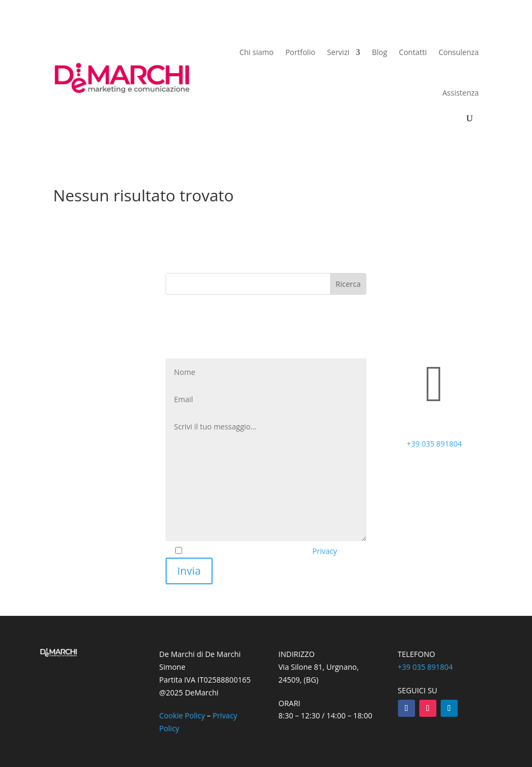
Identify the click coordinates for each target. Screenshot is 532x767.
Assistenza (460, 93)
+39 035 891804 (435, 444)
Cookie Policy (182, 715)
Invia (189, 571)
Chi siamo (256, 52)
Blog (380, 52)
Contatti (413, 52)
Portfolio (300, 52)
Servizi (338, 52)
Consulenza (459, 52)
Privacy (325, 551)
